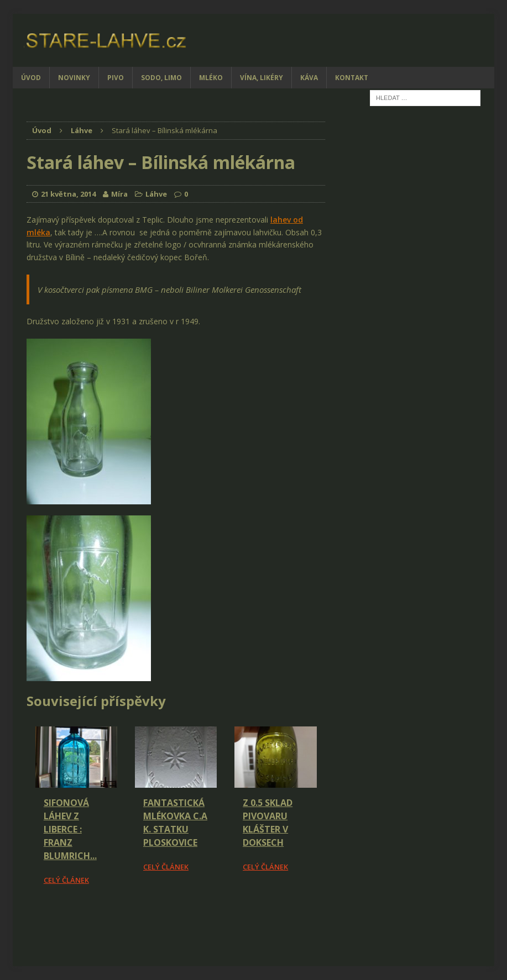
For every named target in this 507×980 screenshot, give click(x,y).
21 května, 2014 (68, 194)
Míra (119, 194)
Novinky (74, 78)
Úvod (31, 78)
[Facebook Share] (28, 917)
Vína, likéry (262, 78)
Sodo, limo (161, 78)
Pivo (116, 78)
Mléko (211, 78)
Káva (309, 78)
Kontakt (352, 78)
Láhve (156, 194)
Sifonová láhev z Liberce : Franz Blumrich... (70, 829)
